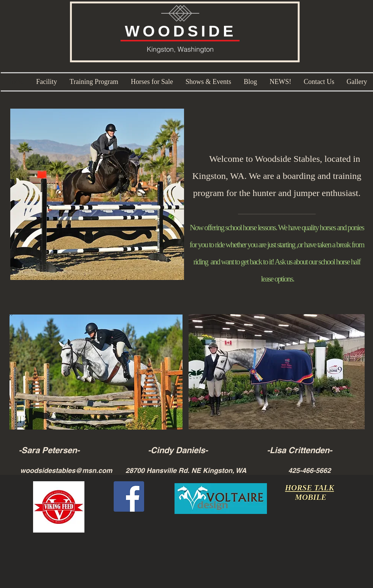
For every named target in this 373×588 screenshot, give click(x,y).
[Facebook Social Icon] (129, 496)
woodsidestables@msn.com (66, 470)
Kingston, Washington (180, 49)
